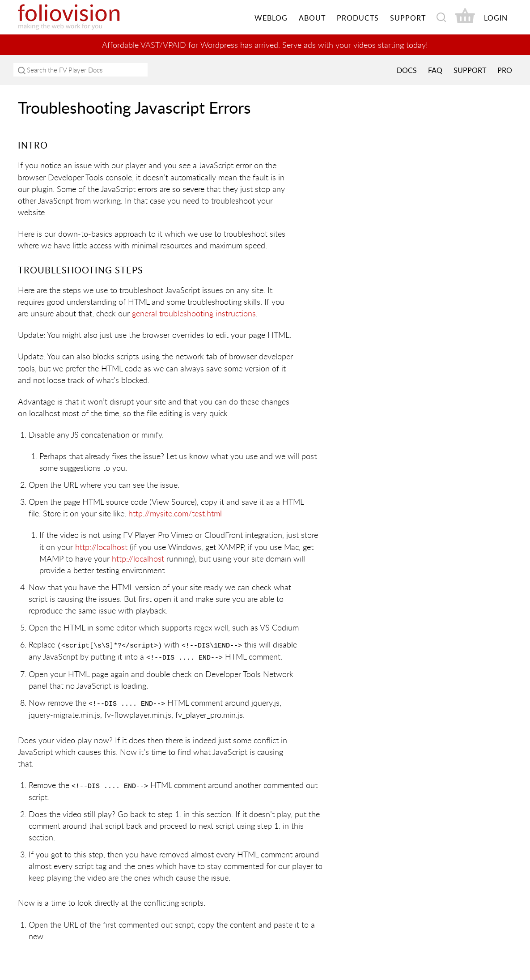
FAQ (435, 70)
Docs (407, 70)
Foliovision (85, 17)
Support (470, 70)
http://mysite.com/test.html (175, 513)
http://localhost (101, 546)
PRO (505, 70)
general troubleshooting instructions (194, 313)
